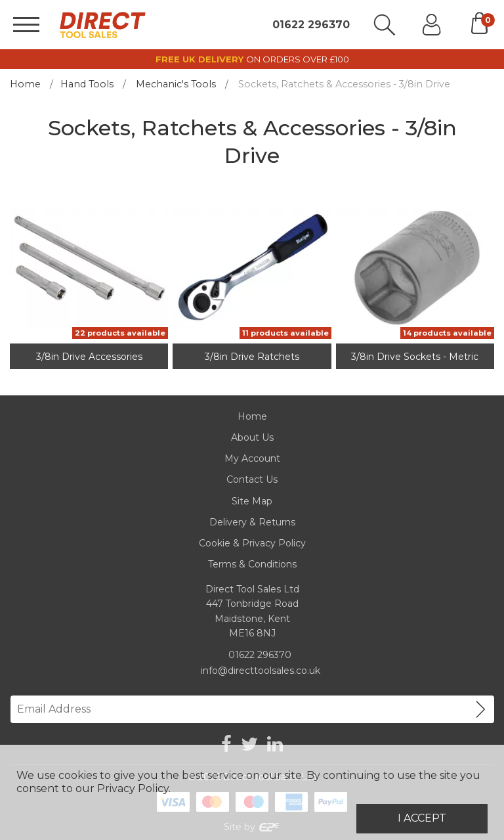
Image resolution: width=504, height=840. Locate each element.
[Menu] (26, 25)
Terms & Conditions (252, 564)
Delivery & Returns (252, 522)
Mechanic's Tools (176, 84)
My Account (252, 458)
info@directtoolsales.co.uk (261, 671)
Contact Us (252, 479)
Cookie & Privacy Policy (252, 543)
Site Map (252, 501)
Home (25, 84)
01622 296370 (311, 25)
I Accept (422, 818)
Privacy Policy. (134, 788)
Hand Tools (87, 84)
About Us (252, 437)
